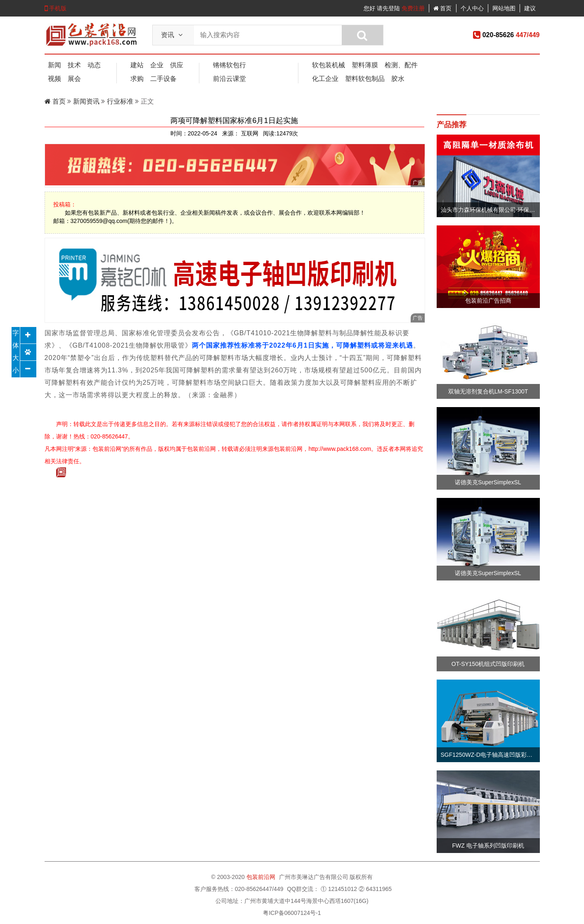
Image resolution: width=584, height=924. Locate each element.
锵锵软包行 (229, 65)
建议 (530, 8)
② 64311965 (375, 889)
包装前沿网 (262, 877)
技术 (74, 65)
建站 (137, 65)
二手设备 (163, 79)
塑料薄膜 (365, 65)
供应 (177, 65)
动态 (94, 65)
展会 (74, 79)
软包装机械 (329, 65)
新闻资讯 (87, 101)
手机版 (56, 8)
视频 (54, 79)
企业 (157, 65)
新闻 (54, 65)
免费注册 (413, 8)
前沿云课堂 (229, 79)
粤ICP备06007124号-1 (292, 913)
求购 (137, 79)
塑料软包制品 (365, 79)
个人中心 (472, 8)
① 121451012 (339, 889)
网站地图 (504, 8)
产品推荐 (452, 125)
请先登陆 (388, 8)
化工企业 (325, 79)
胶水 (398, 79)
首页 (443, 8)
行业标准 (120, 101)
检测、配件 (401, 65)
